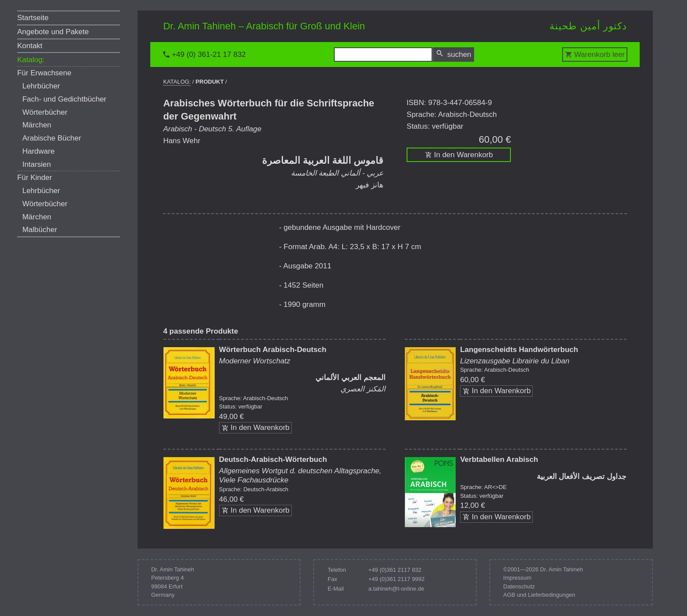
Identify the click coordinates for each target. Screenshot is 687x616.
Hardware (39, 151)
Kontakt (30, 46)
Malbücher (40, 230)
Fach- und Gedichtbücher (64, 99)
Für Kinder (34, 178)
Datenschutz (519, 586)
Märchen (37, 125)
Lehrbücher (41, 86)
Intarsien (37, 164)
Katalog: (31, 60)
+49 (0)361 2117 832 (395, 570)
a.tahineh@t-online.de (396, 589)
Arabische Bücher (52, 138)
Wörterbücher (45, 112)
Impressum (517, 578)
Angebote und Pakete (53, 32)
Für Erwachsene (44, 73)
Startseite (33, 18)
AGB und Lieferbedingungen (539, 595)
